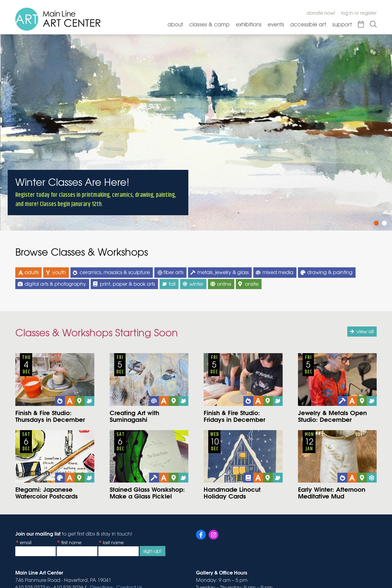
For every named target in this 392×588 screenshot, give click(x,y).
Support (342, 24)
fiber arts (173, 272)
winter (196, 284)
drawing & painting (330, 272)
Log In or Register (359, 13)
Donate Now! (321, 13)
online (224, 284)
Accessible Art (308, 24)
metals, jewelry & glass (223, 272)
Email (26, 542)
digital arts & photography (55, 284)
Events (276, 24)
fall (172, 284)
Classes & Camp (209, 24)
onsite (252, 284)
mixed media (278, 272)
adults (32, 272)
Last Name (113, 542)
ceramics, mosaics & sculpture (115, 272)
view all (365, 331)
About (175, 24)
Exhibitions (249, 24)
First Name (71, 542)
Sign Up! (153, 551)
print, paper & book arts (127, 284)
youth (59, 272)
